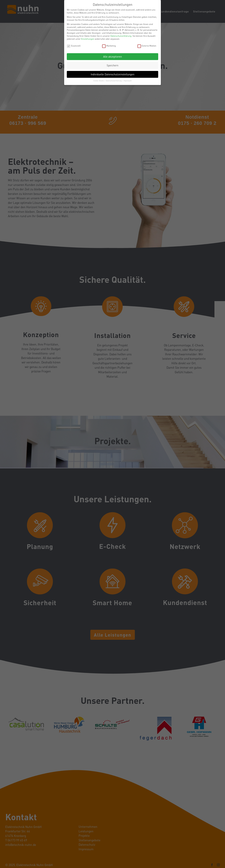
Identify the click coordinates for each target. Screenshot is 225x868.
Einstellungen (88, 39)
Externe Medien (147, 46)
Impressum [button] (128, 81)
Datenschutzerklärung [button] (114, 81)
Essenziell (74, 46)
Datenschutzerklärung (121, 36)
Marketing (109, 46)
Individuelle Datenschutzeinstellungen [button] (112, 74)
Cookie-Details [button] (99, 81)
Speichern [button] (112, 65)
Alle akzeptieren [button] (112, 57)
